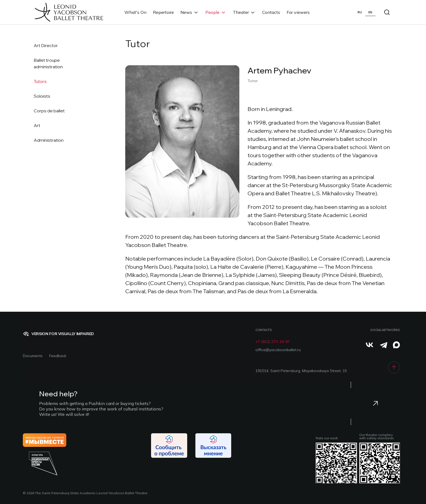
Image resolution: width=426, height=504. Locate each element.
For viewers (298, 12)
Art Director (46, 45)
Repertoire (163, 12)
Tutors (40, 81)
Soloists (42, 96)
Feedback (58, 356)
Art (37, 125)
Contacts (271, 12)
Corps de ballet (49, 111)
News (190, 12)
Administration (49, 140)
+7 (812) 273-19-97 (272, 342)
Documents (33, 356)
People (216, 12)
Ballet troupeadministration (48, 63)
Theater (244, 12)
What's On (135, 12)
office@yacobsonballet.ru (278, 350)
